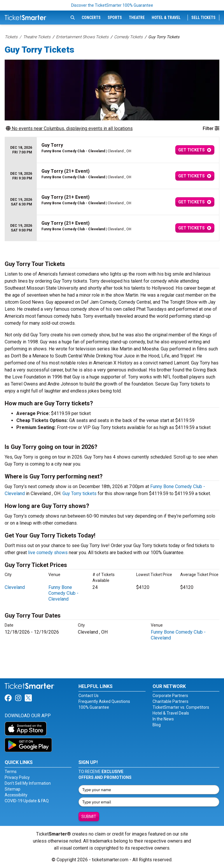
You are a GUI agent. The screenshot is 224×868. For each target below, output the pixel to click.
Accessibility (16, 795)
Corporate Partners (170, 696)
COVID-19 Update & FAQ (27, 801)
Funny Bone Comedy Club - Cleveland (63, 593)
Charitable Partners (170, 701)
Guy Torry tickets (79, 493)
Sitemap (13, 789)
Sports (115, 18)
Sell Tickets (203, 18)
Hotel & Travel (166, 18)
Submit (89, 817)
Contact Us (89, 696)
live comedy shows (48, 553)
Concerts (91, 18)
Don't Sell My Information (28, 783)
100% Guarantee (94, 707)
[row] (112, 150)
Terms (11, 772)
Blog (157, 725)
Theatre (137, 18)
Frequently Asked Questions (104, 701)
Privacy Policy (17, 777)
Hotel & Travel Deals (171, 713)
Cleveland (15, 587)
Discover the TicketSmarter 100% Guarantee (112, 5)
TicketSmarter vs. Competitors (181, 707)
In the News (163, 719)
